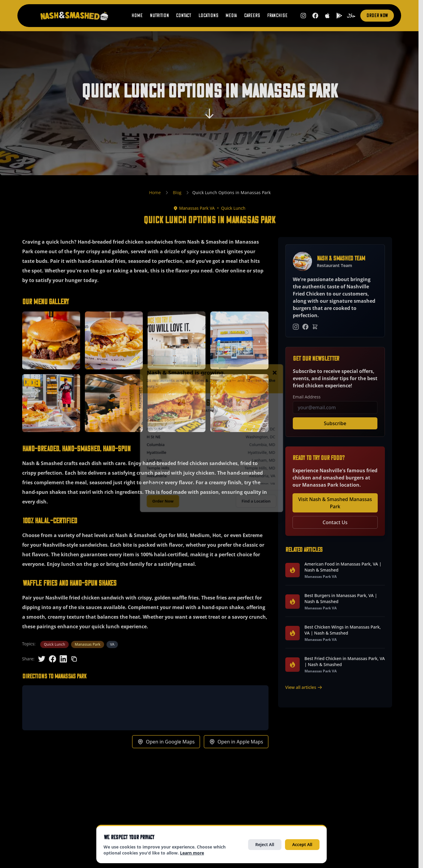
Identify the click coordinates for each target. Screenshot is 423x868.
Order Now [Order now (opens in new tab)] (377, 16)
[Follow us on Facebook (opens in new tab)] (315, 16)
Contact (183, 16)
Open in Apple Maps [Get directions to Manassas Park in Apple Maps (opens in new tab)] (236, 742)
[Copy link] (74, 659)
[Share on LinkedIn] (63, 659)
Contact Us (335, 522)
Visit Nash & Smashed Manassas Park (335, 503)
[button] (51, 340)
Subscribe (335, 423)
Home (137, 16)
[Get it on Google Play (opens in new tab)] (339, 16)
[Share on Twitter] (42, 659)
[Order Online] (315, 327)
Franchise (277, 16)
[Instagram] (296, 327)
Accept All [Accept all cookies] (302, 844)
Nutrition (159, 16)
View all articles (304, 687)
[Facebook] (305, 327)
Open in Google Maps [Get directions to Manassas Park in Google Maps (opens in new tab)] (166, 742)
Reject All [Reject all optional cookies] (265, 844)
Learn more (192, 853)
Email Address (307, 397)
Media (231, 16)
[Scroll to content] (209, 116)
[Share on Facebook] (52, 659)
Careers (252, 16)
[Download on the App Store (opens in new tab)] (327, 16)
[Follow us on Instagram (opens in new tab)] (303, 16)
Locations (208, 16)
